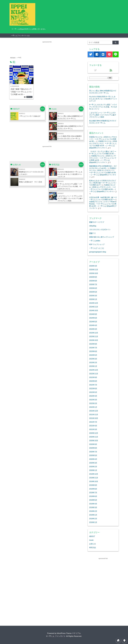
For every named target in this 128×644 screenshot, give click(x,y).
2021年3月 (93, 429)
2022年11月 (94, 374)
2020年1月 (93, 470)
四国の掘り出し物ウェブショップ (102, 237)
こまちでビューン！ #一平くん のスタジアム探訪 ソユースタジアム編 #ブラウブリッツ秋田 (70, 198)
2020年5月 (93, 455)
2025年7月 (93, 284)
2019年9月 (93, 485)
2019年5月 (93, 500)
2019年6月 (93, 496)
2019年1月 (93, 515)
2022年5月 (93, 392)
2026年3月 (93, 266)
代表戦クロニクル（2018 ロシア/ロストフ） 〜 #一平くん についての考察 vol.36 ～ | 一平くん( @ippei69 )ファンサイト (103, 173)
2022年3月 (93, 400)
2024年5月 (93, 322)
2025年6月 (93, 288)
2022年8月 (93, 381)
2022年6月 (93, 388)
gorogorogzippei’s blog (98, 252)
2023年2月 (93, 362)
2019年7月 (93, 493)
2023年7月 (93, 348)
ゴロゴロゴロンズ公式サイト (100, 229)
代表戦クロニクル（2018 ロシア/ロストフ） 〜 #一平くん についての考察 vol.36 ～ (103, 139)
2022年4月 (93, 396)
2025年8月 (93, 281)
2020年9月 (93, 444)
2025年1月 (93, 299)
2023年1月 (93, 366)
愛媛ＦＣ (93, 233)
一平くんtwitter (95, 241)
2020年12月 (94, 433)
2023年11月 (94, 336)
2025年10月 (94, 273)
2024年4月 (93, 325)
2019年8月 (93, 489)
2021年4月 (93, 426)
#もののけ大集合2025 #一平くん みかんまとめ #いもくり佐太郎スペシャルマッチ (70, 174)
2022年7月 (93, 385)
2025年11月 (94, 270)
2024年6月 (93, 318)
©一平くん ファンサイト (56, 636)
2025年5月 (93, 292)
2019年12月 (94, 474)
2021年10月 (94, 418)
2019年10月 (94, 481)
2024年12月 (94, 303)
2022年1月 (93, 407)
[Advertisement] (47, 48)
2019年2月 (93, 511)
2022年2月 (93, 403)
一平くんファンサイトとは (20, 35)
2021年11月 (94, 415)
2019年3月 (93, 507)
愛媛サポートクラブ (97, 222)
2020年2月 (93, 467)
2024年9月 (93, 314)
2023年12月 (94, 333)
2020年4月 (93, 459)
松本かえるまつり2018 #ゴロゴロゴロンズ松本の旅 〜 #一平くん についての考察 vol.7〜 (103, 183)
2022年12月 (94, 370)
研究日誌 (29, 97)
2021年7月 (93, 422)
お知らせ (93, 544)
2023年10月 (94, 340)
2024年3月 (93, 329)
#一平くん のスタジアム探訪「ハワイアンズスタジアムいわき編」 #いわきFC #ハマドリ (70, 186)
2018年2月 (93, 519)
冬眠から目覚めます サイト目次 (30, 182)
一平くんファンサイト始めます (30, 116)
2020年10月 (94, 441)
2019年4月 (93, 504)
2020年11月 (94, 437)
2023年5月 (93, 355)
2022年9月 (93, 377)
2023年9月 (93, 344)
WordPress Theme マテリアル (69, 633)
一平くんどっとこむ (97, 248)
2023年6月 (93, 351)
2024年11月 (94, 307)
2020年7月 (93, 452)
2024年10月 (94, 310)
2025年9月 (93, 277)
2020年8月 (93, 448)
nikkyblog (93, 226)
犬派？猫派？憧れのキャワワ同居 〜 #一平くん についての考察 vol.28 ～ (21, 92)
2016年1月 (93, 522)
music (91, 540)
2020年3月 (93, 463)
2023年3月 (93, 359)
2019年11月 (94, 478)
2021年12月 (94, 411)
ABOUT (92, 536)
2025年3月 (93, 296)
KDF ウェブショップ (97, 244)
